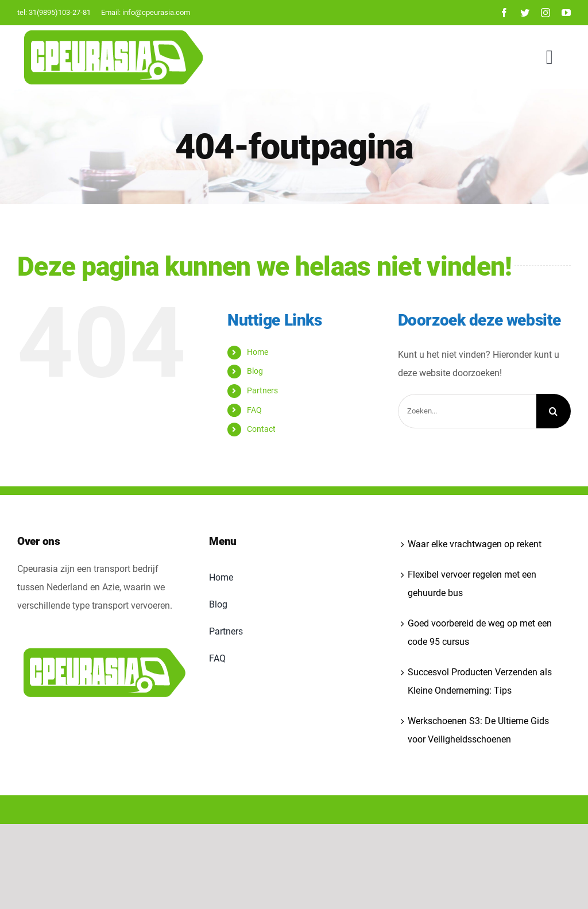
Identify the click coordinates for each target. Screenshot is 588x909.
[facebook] (504, 13)
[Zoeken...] (467, 411)
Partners (262, 390)
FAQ (254, 410)
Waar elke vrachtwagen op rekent (475, 544)
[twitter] (525, 13)
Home (258, 352)
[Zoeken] (554, 411)
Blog (255, 371)
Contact (261, 429)
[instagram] (546, 13)
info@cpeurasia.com (156, 12)
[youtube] (566, 13)
